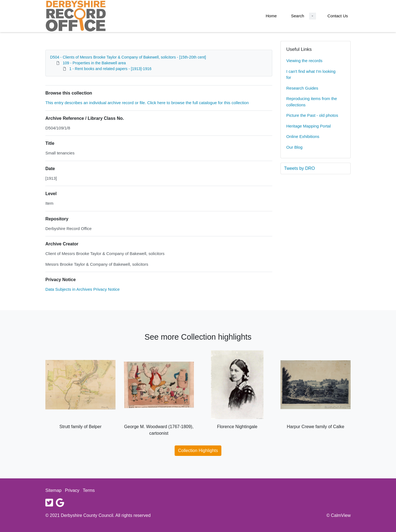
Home (271, 16)
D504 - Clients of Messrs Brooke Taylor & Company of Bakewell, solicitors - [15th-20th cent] (128, 57)
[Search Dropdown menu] (313, 16)
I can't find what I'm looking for (311, 74)
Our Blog (294, 147)
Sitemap (53, 490)
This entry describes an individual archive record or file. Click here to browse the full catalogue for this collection (147, 103)
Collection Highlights (198, 451)
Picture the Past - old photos (312, 115)
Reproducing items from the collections (312, 102)
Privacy (72, 490)
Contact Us (338, 16)
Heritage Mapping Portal (309, 126)
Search (298, 16)
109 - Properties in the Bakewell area (94, 63)
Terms (89, 490)
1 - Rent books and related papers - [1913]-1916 (110, 69)
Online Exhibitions (303, 136)
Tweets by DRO (299, 168)
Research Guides (302, 88)
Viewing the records (304, 61)
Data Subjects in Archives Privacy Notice (82, 289)
